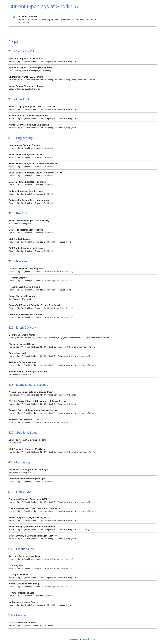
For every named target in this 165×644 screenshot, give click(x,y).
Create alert (25, 23)
